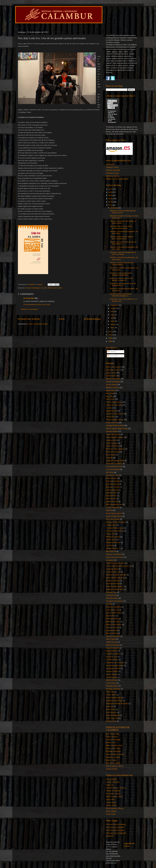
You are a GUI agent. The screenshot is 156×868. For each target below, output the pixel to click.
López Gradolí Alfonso (114, 516)
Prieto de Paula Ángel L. (115, 586)
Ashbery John (111, 440)
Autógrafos (110, 560)
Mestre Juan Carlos (55, 288)
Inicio (62, 319)
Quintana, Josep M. (113, 757)
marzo (113, 321)
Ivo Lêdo (44, 288)
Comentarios (113, 356)
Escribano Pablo (112, 660)
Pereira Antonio (112, 478)
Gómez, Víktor (111, 743)
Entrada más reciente (29, 319)
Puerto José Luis (112, 423)
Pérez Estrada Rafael (114, 698)
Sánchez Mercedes (113, 636)
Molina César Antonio (114, 625)
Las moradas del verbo (114, 466)
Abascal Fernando (113, 645)
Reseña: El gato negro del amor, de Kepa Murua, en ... (123, 284)
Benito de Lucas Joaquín (115, 449)
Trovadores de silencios (115, 601)
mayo (113, 315)
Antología (109, 458)
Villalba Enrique (112, 642)
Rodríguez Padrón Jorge (115, 589)
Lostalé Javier (111, 376)
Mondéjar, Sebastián (113, 751)
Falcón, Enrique (112, 737)
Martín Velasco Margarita (115, 578)
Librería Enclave (112, 680)
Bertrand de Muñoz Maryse (116, 522)
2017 (111, 189)
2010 (111, 335)
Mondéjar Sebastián (113, 689)
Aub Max (109, 604)
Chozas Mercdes (112, 490)
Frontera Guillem (112, 671)
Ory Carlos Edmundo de (115, 531)
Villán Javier (110, 399)
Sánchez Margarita (113, 715)
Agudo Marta (111, 390)
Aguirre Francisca (112, 446)
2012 (111, 205)
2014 (111, 199)
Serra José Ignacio (113, 519)
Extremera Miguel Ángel (115, 665)
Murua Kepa (110, 455)
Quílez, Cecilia (111, 760)
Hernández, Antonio (113, 794)
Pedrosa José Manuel (114, 554)
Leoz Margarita (111, 677)
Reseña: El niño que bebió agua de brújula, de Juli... (123, 212)
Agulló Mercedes (112, 502)
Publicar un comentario (29, 309)
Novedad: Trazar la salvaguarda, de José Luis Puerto (123, 253)
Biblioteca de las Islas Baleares (117, 179)
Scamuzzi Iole (111, 595)
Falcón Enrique (111, 443)
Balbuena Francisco (113, 542)
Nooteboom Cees (112, 475)
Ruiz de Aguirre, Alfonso (115, 766)
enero (113, 328)
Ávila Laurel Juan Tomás (115, 557)
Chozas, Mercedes (113, 782)
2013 (111, 202)
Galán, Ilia (110, 785)
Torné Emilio (110, 417)
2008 (111, 341)
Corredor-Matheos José (115, 528)
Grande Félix (111, 616)
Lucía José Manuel (113, 469)
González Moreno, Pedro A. (116, 788)
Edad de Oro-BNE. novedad (116, 575)
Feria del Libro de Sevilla (115, 830)
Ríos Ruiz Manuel (112, 484)
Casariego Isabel (112, 569)
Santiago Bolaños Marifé (115, 426)
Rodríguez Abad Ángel (114, 701)
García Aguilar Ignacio (114, 513)
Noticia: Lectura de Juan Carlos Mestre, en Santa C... (122, 279)
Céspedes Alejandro (113, 654)
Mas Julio (109, 396)
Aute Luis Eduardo (113, 648)
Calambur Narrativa (113, 170)
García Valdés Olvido (114, 613)
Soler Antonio (111, 709)
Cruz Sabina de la (112, 610)
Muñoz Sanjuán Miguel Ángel (117, 428)
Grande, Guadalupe (113, 740)
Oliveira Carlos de (112, 627)
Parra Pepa (110, 692)
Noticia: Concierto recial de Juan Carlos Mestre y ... (122, 264)
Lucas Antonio (111, 683)
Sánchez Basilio (112, 431)
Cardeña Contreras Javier (115, 563)
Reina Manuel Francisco (115, 437)
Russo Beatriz (111, 499)
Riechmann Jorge (112, 452)
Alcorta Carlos (111, 540)
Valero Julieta (111, 639)
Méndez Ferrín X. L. (113, 548)
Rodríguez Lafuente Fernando (117, 704)
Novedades (110, 164)
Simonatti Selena (112, 598)
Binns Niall (110, 393)
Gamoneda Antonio (113, 434)
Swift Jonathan (111, 712)
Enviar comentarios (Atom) (38, 324)
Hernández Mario (112, 619)
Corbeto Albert (111, 525)
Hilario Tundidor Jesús (114, 405)
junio (112, 311)
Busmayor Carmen (113, 487)
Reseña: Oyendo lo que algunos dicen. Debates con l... (122, 238)
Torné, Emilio (111, 814)
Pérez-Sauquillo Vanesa (115, 420)
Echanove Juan (112, 657)
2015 (111, 195)
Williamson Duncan (113, 537)
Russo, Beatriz (111, 811)
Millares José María (113, 379)
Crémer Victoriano (113, 507)
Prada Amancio (112, 630)
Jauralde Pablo (111, 493)
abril (112, 318)
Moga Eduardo (111, 411)
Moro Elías (110, 472)
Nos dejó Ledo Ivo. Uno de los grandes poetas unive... (121, 227)
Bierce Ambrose (112, 651)
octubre (113, 308)
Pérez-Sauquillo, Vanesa (115, 754)
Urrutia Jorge (111, 534)
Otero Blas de (111, 551)
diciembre (114, 208)
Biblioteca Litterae (112, 176)
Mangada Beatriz (112, 686)
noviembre (115, 305)
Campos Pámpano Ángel (115, 461)
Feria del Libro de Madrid (115, 827)
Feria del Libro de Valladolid (116, 833)
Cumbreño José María (114, 464)
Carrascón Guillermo (113, 607)
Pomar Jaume (111, 695)
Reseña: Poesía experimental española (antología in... (121, 274)
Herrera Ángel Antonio (114, 402)
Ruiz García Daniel (113, 481)
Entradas (112, 352)
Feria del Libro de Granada (116, 824)
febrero (113, 324)
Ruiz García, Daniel (113, 763)
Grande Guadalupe (33, 288)
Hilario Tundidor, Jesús (114, 745)
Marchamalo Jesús (113, 622)
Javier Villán (110, 799)
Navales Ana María (113, 581)
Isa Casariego (29, 298)
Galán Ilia (109, 510)
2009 (111, 338)
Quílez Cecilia (111, 373)
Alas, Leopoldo (111, 779)
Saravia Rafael (111, 385)
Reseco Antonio (112, 633)
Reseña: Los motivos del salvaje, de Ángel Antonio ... (123, 222)
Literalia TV (110, 836)
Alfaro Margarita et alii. (114, 504)
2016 (111, 192)
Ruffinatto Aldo (111, 592)
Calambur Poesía (112, 167)
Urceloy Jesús (111, 721)
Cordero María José (113, 572)
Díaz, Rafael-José (112, 734)
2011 (111, 332)
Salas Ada (110, 706)
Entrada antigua (92, 319)
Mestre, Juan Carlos (113, 748)
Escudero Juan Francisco (115, 663)
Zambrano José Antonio (115, 414)
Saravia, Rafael (112, 769)
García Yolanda (112, 674)
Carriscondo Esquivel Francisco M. (119, 566)
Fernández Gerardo (113, 668)
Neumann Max (111, 496)
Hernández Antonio (113, 370)
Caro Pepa (110, 545)
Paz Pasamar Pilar (113, 584)
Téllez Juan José (112, 718)
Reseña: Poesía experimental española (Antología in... (121, 295)
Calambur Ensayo (112, 173)
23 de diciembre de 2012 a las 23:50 (37, 304)
